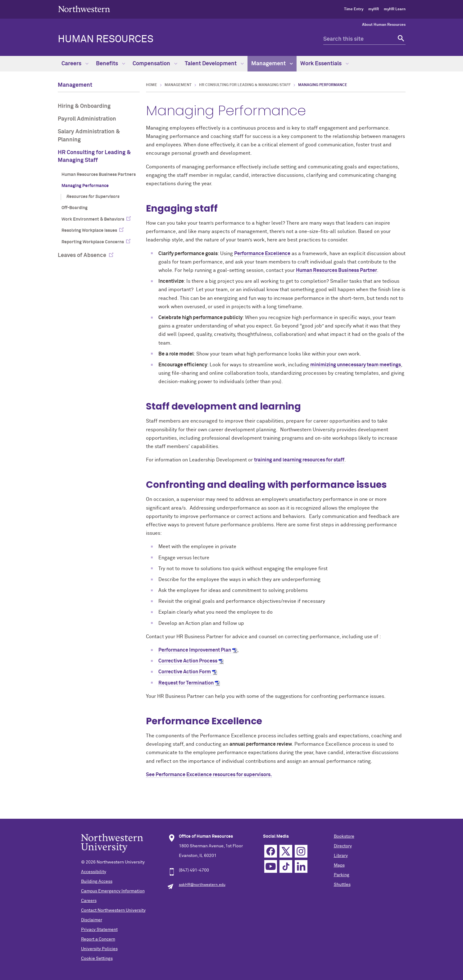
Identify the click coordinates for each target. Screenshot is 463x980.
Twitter (286, 851)
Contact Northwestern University (113, 910)
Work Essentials (325, 64)
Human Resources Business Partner (336, 270)
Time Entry (354, 9)
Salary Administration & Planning (89, 136)
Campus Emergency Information (113, 891)
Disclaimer (92, 920)
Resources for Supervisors (93, 197)
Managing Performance (85, 186)
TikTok (286, 866)
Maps (339, 865)
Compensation (155, 64)
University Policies (99, 949)
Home (152, 85)
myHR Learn (395, 9)
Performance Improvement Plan (195, 650)
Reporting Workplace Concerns (93, 242)
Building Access (97, 882)
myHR (374, 9)
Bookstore (344, 836)
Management (272, 64)
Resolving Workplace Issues (89, 231)
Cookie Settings (97, 959)
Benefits (111, 64)
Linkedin (301, 866)
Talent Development (214, 64)
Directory (343, 846)
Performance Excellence (262, 254)
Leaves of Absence (82, 255)
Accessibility (94, 872)
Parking (342, 875)
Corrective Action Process (188, 661)
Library (341, 856)
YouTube (271, 866)
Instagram (301, 851)
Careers (75, 64)
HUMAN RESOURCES (106, 39)
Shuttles (342, 885)
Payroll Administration (87, 119)
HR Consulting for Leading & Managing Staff (94, 156)
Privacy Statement (99, 930)
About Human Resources (384, 25)
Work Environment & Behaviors (93, 219)
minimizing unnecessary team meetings (356, 365)
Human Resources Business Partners (99, 175)
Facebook (271, 851)
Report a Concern (98, 939)
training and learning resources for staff (299, 460)
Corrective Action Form (185, 672)
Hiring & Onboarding (84, 106)
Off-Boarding (75, 208)
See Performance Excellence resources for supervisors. (209, 775)
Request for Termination (186, 683)
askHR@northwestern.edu (202, 885)
